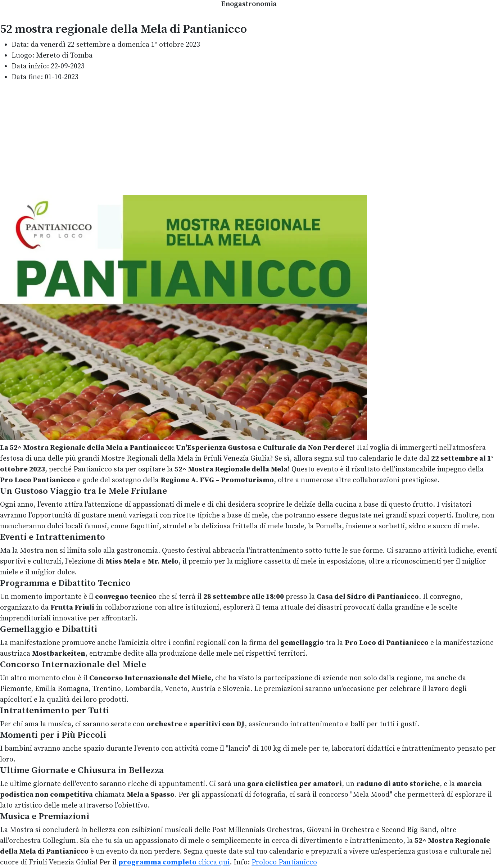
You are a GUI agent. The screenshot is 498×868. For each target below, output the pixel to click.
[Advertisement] (249, 139)
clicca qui (174, 862)
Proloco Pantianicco (284, 862)
